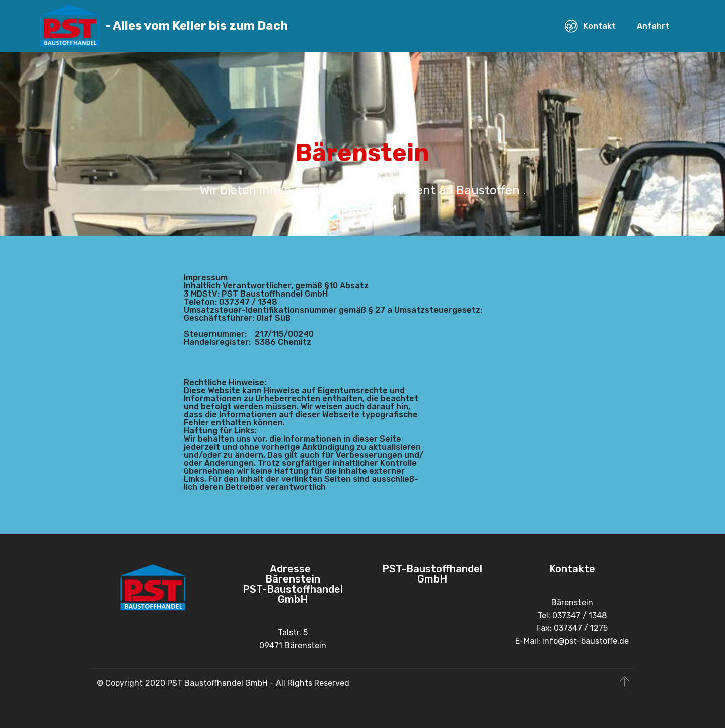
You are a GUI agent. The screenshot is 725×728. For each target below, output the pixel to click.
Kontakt (590, 26)
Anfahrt (653, 26)
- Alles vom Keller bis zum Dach (197, 26)
